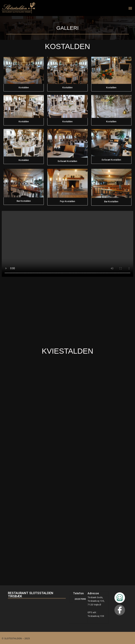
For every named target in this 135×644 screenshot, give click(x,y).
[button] (130, 8)
